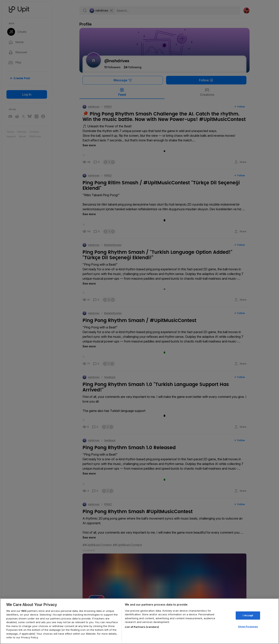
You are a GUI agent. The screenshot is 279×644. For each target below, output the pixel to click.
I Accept (248, 615)
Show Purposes (248, 626)
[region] (139, 621)
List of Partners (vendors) (142, 627)
